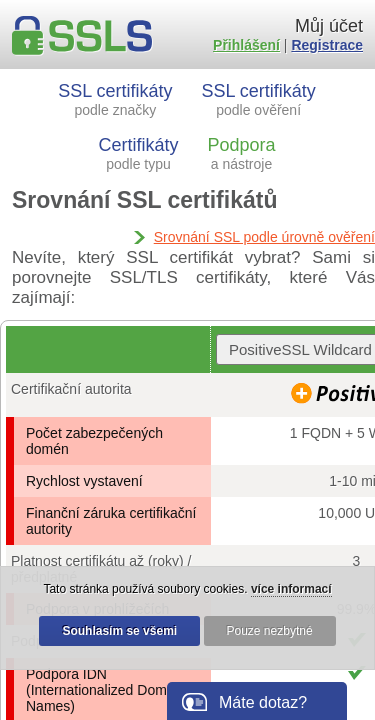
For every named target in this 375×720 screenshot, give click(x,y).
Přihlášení (246, 45)
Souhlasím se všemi (119, 631)
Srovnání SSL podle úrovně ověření (264, 237)
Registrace (327, 45)
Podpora (241, 153)
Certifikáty (139, 153)
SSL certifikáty (115, 99)
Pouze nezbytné (270, 631)
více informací (291, 589)
